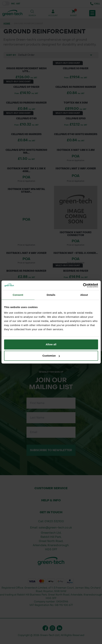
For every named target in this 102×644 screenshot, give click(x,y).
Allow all (51, 344)
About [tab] (84, 295)
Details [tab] (51, 295)
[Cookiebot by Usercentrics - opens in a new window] (83, 285)
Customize (51, 356)
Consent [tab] (18, 295)
